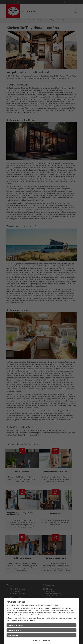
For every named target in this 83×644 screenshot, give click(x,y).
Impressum (37, 640)
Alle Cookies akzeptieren (15, 625)
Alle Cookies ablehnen (15, 630)
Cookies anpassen (13, 635)
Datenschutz (46, 640)
